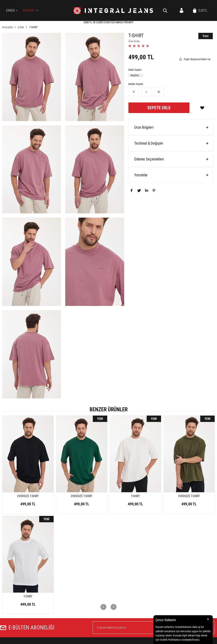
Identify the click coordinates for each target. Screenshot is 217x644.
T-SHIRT (82, 496)
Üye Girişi (116, 601)
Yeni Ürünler (190, 563)
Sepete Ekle (159, 108)
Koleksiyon (117, 569)
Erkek (10, 10)
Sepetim (187, 582)
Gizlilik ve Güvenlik (157, 582)
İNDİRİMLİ (29, 10)
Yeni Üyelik (116, 595)
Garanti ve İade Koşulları (161, 576)
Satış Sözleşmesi (156, 569)
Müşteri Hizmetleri (193, 576)
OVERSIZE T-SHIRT (28, 496)
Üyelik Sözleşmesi (156, 563)
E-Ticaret (98, 639)
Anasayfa (188, 557)
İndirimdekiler (190, 569)
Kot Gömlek (117, 563)
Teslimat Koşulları (157, 557)
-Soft (89, 639)
